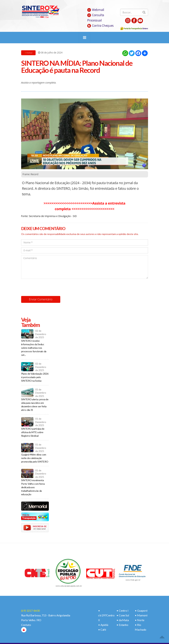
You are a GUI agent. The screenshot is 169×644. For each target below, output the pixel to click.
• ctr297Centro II (106, 615)
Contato (26, 625)
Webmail (96, 10)
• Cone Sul (123, 615)
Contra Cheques (100, 25)
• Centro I (122, 610)
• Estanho (122, 625)
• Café (102, 629)
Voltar (28, 53)
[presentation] (48, 287)
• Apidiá (103, 625)
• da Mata (123, 620)
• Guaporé (141, 610)
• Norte (140, 620)
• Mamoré (141, 615)
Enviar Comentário (41, 299)
